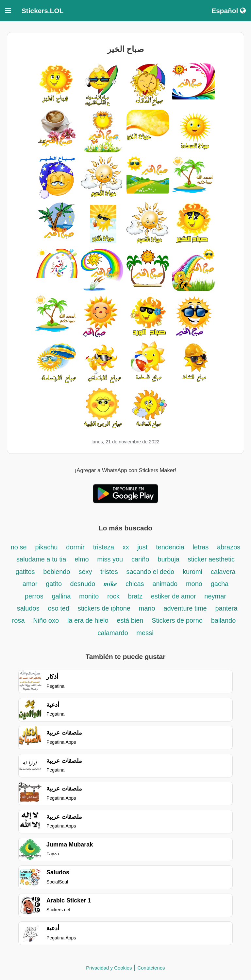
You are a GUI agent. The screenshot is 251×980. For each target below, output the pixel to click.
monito (89, 596)
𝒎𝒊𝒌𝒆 (110, 584)
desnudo (83, 584)
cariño (140, 559)
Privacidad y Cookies (109, 968)
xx (127, 547)
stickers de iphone (105, 608)
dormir (75, 547)
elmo (82, 559)
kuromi (192, 572)
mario (147, 608)
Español (229, 11)
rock (113, 596)
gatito (55, 584)
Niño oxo (46, 620)
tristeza (105, 547)
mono (194, 584)
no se (19, 547)
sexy (85, 572)
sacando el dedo (150, 572)
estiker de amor (174, 596)
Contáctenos (151, 968)
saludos (28, 608)
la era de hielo (88, 620)
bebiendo (57, 572)
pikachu (46, 547)
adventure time (185, 608)
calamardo (114, 633)
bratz (135, 596)
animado (165, 584)
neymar (215, 596)
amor (30, 584)
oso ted (59, 608)
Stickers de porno (177, 620)
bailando (224, 620)
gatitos (25, 572)
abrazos (229, 547)
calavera (223, 572)
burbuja (169, 559)
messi (145, 633)
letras (201, 547)
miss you (110, 559)
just (142, 547)
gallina (61, 596)
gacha (220, 584)
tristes (109, 572)
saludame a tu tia (41, 559)
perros (34, 596)
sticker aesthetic (211, 559)
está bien (130, 620)
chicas (135, 584)
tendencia (171, 547)
